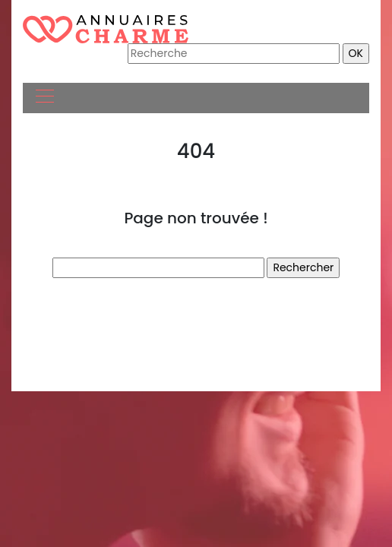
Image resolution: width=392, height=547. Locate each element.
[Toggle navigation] (44, 98)
